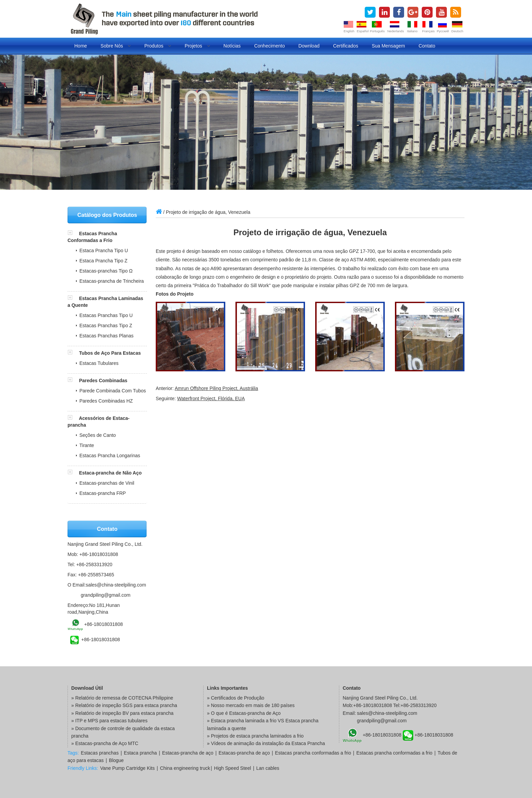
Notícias (232, 46)
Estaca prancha (140, 753)
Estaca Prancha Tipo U (104, 250)
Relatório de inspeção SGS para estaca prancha (126, 705)
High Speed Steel (233, 768)
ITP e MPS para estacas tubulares (111, 721)
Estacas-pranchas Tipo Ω (106, 271)
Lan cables (268, 768)
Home (81, 46)
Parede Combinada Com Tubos (113, 391)
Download (309, 46)
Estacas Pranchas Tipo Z (106, 326)
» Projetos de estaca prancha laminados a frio (255, 736)
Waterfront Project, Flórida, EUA (211, 398)
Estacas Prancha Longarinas (110, 456)
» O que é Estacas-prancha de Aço (244, 713)
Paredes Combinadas (103, 381)
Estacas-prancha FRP (103, 493)
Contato (427, 46)
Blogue (116, 760)
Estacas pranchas (100, 753)
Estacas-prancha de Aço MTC (107, 743)
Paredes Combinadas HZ (106, 401)
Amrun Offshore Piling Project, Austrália (216, 388)
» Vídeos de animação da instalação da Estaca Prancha (266, 743)
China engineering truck (185, 768)
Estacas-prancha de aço (188, 753)
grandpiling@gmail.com (106, 595)
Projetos (197, 46)
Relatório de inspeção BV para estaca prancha (125, 713)
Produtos (158, 46)
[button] (73, 234)
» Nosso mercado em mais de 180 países (251, 705)
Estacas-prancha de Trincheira (112, 281)
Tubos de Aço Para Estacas (110, 353)
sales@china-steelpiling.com (116, 585)
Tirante (87, 445)
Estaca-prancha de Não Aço (110, 473)
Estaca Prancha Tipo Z (103, 261)
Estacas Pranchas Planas (107, 336)
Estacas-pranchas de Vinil (107, 483)
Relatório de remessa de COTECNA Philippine (124, 698)
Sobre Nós (116, 46)
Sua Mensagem (388, 46)
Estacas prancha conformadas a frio (313, 753)
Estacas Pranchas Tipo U (106, 315)
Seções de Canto (98, 435)
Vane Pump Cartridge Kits (127, 768)
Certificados (346, 46)
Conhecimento (269, 46)
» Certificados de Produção (236, 698)
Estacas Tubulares (99, 363)
